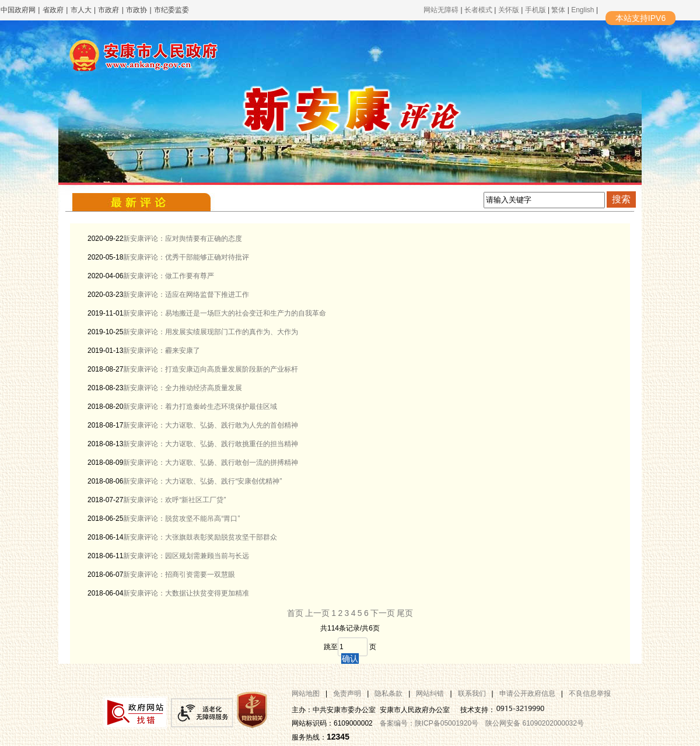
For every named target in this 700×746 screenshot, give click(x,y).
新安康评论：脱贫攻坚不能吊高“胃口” (181, 519)
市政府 (108, 10)
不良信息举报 (590, 694)
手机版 (535, 10)
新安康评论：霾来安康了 (162, 351)
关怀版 (509, 10)
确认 (350, 659)
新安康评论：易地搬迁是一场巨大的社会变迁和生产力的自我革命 (225, 313)
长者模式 (478, 10)
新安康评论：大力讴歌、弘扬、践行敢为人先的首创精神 (211, 425)
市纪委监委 (171, 10)
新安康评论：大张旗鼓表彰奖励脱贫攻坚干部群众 (200, 537)
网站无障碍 (441, 10)
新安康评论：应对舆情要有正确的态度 (183, 239)
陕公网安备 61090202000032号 (535, 723)
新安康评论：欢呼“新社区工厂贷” (174, 500)
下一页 (383, 613)
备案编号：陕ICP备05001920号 (429, 723)
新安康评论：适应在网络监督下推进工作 (186, 295)
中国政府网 (18, 10)
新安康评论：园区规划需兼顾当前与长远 (186, 556)
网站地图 (306, 694)
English (582, 10)
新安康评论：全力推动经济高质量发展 (183, 388)
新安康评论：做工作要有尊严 (169, 276)
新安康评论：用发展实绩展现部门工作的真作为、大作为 (211, 332)
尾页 (405, 613)
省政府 (54, 10)
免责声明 (347, 694)
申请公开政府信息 (527, 694)
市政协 (136, 10)
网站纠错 (430, 694)
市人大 (81, 10)
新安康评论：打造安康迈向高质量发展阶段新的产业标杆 (211, 369)
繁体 (558, 10)
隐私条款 (388, 694)
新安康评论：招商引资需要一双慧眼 (179, 575)
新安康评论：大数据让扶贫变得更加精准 (186, 593)
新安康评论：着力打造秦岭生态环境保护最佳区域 (200, 407)
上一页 (317, 613)
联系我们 (472, 694)
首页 (295, 613)
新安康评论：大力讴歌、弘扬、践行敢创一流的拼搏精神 (211, 463)
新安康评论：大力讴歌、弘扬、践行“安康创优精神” (202, 481)
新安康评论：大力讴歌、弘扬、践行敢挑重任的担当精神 (211, 444)
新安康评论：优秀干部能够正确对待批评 (186, 257)
